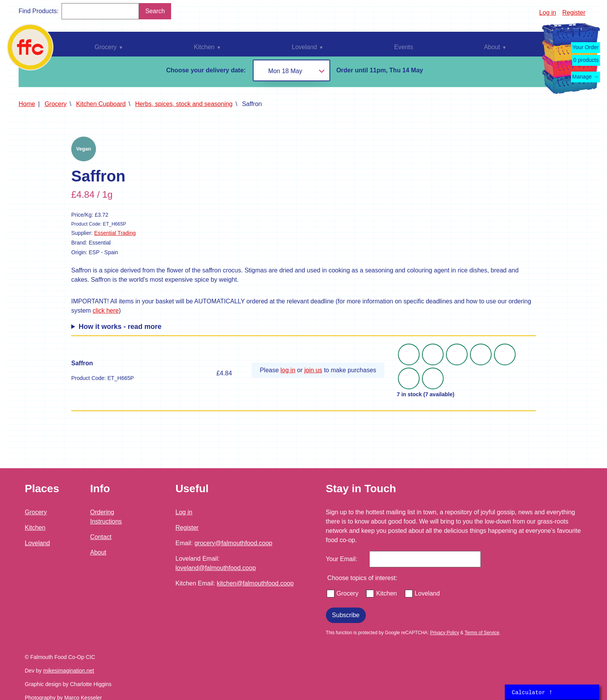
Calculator (532, 692)
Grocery (56, 104)
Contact (101, 537)
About (98, 552)
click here (106, 311)
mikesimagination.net (69, 671)
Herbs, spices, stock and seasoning (184, 104)
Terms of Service (482, 633)
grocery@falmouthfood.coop (233, 543)
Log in (548, 13)
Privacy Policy (445, 633)
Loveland (37, 543)
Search (155, 11)
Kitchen (35, 528)
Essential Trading (115, 233)
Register (574, 13)
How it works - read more (120, 327)
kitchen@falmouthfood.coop (255, 583)
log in (288, 370)
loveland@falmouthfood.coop (216, 568)
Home (27, 104)
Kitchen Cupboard (101, 104)
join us (313, 370)
